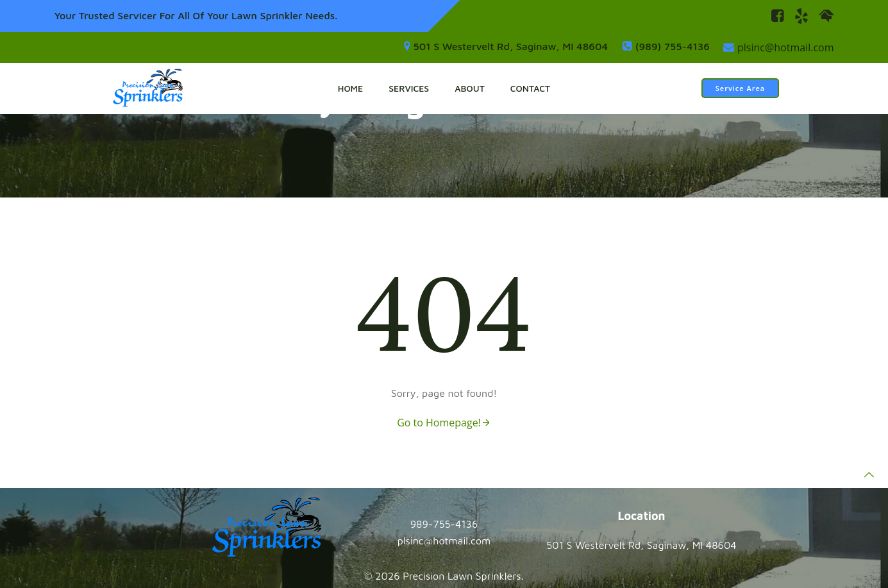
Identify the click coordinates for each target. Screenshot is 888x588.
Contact (530, 88)
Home (350, 88)
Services (409, 88)
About (470, 88)
